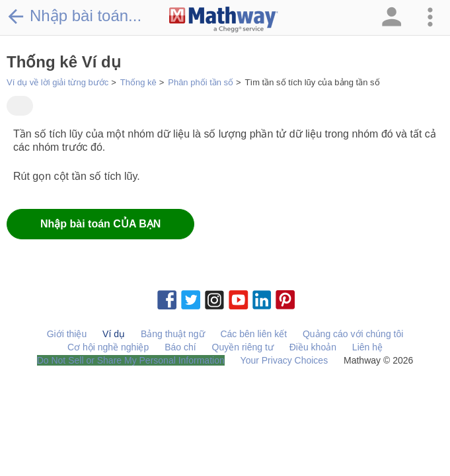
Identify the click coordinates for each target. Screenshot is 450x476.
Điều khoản (313, 347)
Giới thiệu (67, 334)
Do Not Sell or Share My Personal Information (131, 360)
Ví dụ (114, 334)
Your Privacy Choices (284, 360)
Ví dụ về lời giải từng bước (57, 82)
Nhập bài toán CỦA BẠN (100, 224)
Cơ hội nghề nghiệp (108, 347)
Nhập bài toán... (74, 16)
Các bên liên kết (253, 334)
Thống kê (138, 82)
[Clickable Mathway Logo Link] (224, 20)
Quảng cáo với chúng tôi (353, 334)
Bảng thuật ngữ (173, 334)
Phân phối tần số (201, 82)
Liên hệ (367, 347)
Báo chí (180, 347)
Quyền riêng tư (243, 347)
